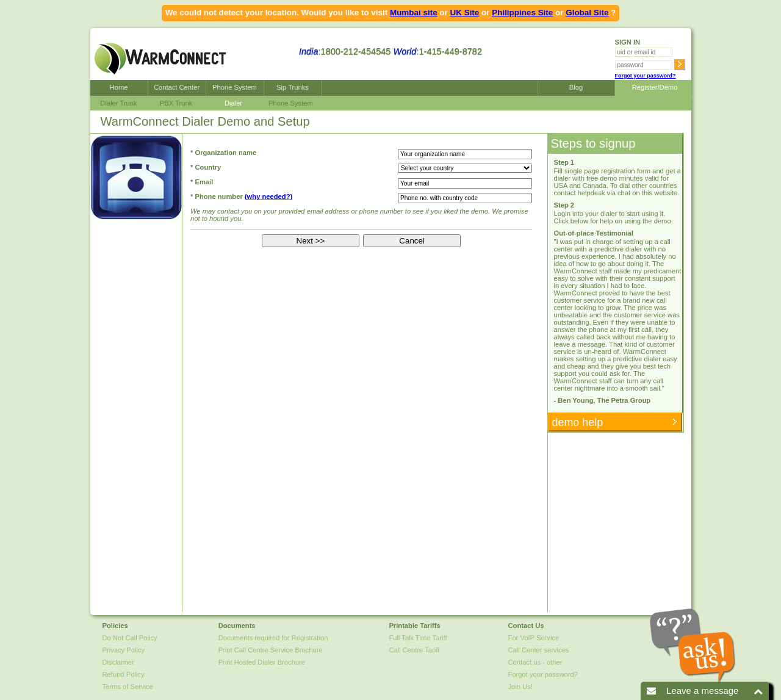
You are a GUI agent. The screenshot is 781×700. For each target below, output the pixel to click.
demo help (576, 422)
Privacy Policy (124, 650)
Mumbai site (414, 13)
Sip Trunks (293, 87)
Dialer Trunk (118, 103)
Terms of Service (128, 687)
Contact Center (177, 87)
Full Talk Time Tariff (418, 638)
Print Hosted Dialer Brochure (262, 662)
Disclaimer (118, 662)
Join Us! (520, 687)
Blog (576, 87)
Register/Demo (653, 87)
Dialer (233, 103)
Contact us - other (535, 662)
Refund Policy (124, 674)
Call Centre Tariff (414, 650)
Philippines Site (522, 13)
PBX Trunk (176, 103)
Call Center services (539, 650)
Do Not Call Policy (130, 638)
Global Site (587, 13)
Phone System (235, 87)
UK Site (465, 13)
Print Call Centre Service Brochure (271, 650)
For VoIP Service (534, 638)
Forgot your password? (646, 76)
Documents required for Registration (273, 638)
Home (119, 87)
